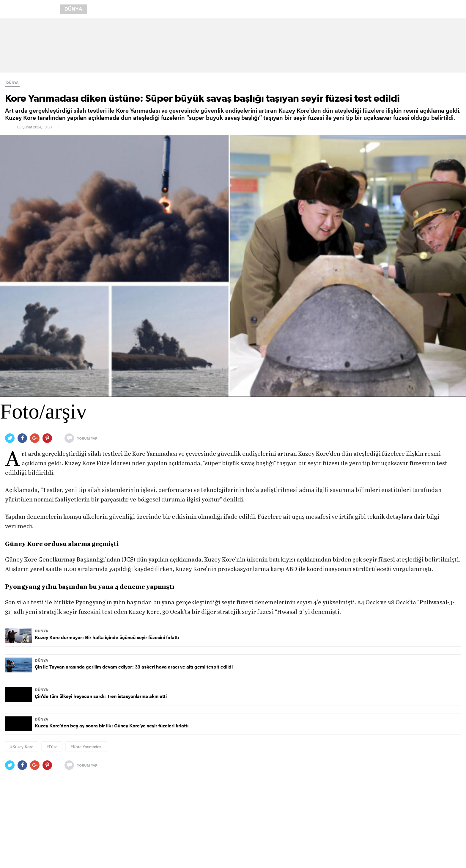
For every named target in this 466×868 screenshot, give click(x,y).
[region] (233, 45)
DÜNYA (12, 82)
